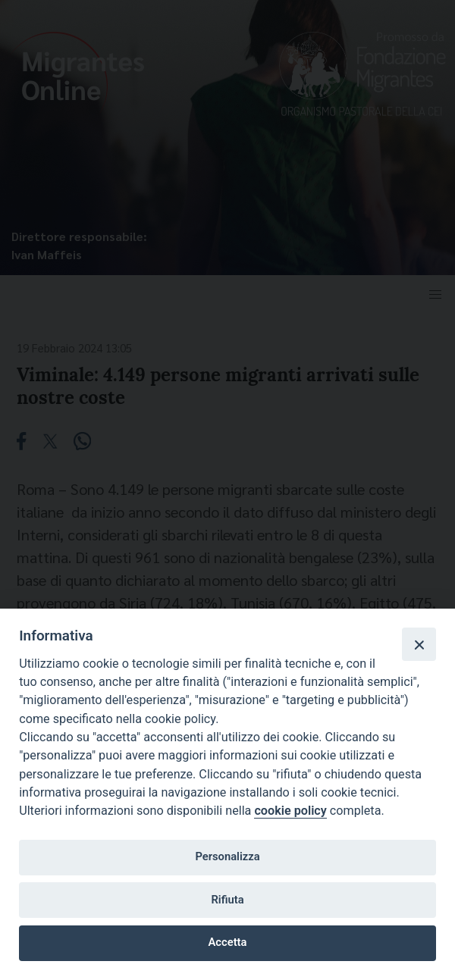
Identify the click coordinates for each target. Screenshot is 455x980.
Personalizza (227, 856)
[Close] (419, 644)
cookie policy (290, 811)
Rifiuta (227, 900)
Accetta (228, 942)
